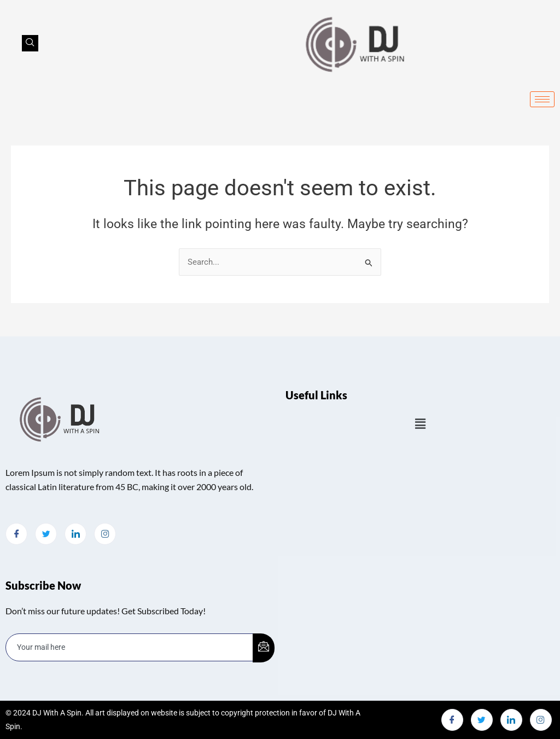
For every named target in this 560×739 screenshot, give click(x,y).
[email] (130, 647)
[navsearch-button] (30, 43)
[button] (420, 424)
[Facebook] (16, 534)
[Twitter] (46, 534)
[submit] (264, 648)
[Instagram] (105, 534)
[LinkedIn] (75, 534)
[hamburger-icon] (542, 99)
